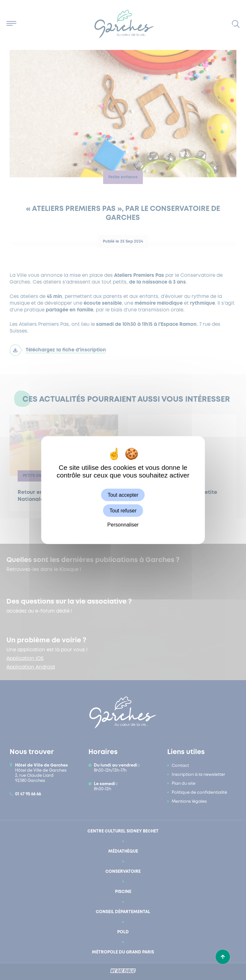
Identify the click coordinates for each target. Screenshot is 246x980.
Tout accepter (123, 495)
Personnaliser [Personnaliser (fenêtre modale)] (123, 525)
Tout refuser (123, 511)
